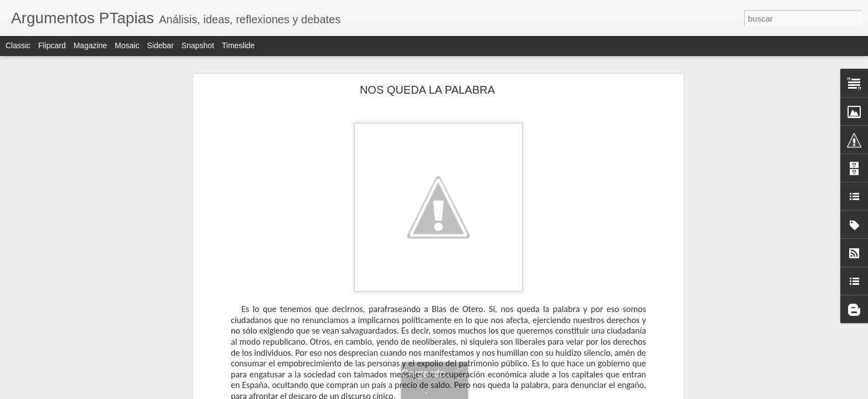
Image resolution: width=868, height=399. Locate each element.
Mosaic (127, 45)
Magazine (91, 45)
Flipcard (52, 45)
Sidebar (161, 45)
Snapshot (198, 45)
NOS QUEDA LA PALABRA (427, 90)
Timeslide (238, 45)
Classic (18, 45)
